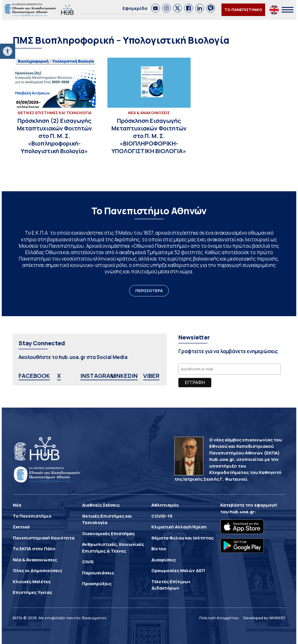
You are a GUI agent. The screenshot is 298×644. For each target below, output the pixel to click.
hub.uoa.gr (242, 512)
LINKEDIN (124, 376)
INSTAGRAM (98, 376)
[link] (155, 8)
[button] (8, 51)
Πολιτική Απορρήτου (219, 618)
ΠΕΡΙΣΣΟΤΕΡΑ (149, 291)
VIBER (151, 376)
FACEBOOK (34, 376)
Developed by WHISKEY (264, 618)
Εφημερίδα (135, 8)
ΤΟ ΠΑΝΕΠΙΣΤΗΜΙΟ (243, 10)
